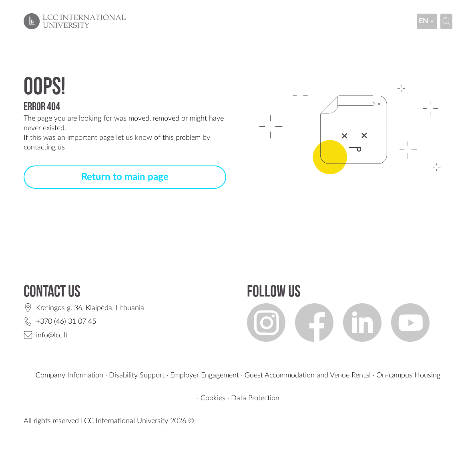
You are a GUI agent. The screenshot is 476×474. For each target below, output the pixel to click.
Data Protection (255, 398)
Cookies (213, 398)
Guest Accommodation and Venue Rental (308, 375)
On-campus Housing (408, 375)
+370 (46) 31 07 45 (66, 322)
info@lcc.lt (52, 335)
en (427, 21)
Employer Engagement (205, 375)
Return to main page (125, 177)
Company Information (69, 375)
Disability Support (137, 375)
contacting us (44, 147)
